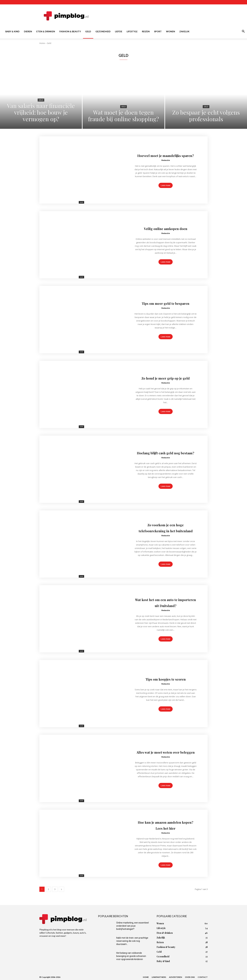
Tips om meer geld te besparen (166, 303)
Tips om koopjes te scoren (166, 679)
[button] (243, 32)
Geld (88, 31)
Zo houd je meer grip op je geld (166, 378)
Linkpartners (159, 977)
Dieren (28, 31)
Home (42, 43)
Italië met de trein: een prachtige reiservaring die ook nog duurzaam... (132, 941)
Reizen (146, 31)
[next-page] (61, 889)
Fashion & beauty (70, 31)
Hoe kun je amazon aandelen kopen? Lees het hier (166, 825)
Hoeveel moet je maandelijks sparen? (166, 155)
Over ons (190, 977)
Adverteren (175, 977)
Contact (203, 977)
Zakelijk (184, 31)
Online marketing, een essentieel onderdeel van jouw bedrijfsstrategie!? (132, 926)
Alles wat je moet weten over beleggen (166, 752)
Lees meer (166, 188)
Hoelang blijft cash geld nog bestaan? (166, 452)
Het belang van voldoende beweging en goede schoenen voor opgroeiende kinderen (131, 956)
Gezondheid (103, 31)
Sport (158, 31)
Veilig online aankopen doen (166, 228)
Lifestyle (132, 31)
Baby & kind (12, 31)
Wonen (171, 31)
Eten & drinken (46, 31)
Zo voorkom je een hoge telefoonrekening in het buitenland (166, 527)
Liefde (119, 31)
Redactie (166, 163)
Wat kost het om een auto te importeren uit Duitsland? (166, 602)
